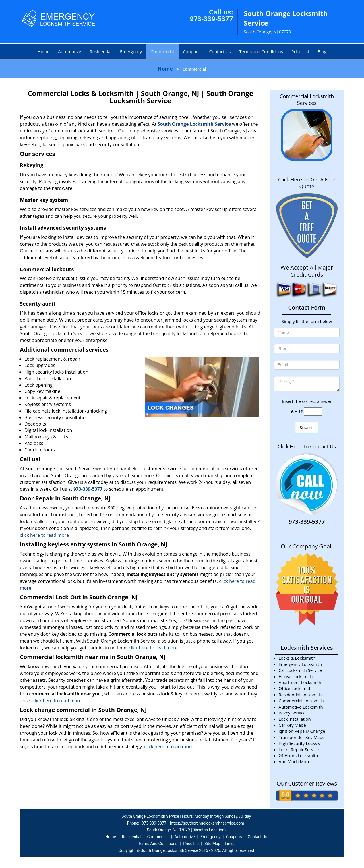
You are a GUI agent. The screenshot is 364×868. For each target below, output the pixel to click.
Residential (101, 51)
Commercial (162, 51)
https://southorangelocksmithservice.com (207, 823)
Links (230, 844)
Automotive (70, 51)
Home (44, 51)
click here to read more (44, 535)
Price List (300, 51)
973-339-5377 (211, 19)
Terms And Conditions (158, 844)
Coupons (192, 51)
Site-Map (212, 844)
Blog (322, 51)
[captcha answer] (313, 412)
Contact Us (220, 51)
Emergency (131, 51)
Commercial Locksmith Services (307, 100)
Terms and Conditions (261, 51)
